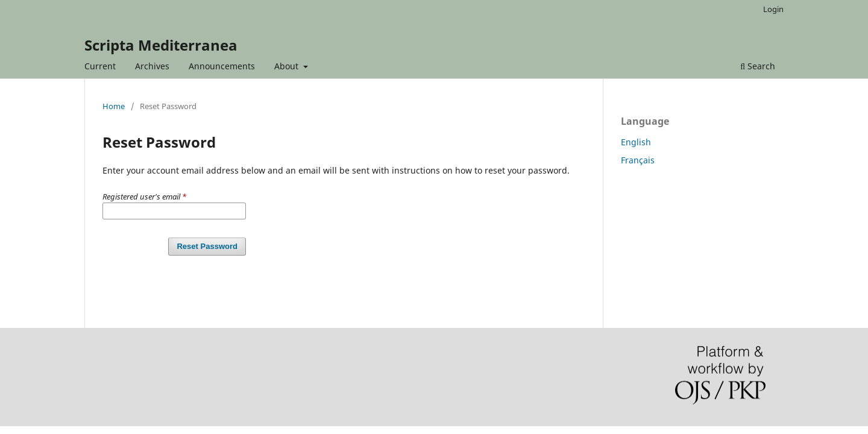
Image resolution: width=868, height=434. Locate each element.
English (636, 142)
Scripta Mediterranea (161, 45)
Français (638, 160)
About (288, 66)
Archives (152, 66)
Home (114, 106)
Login (773, 9)
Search (758, 66)
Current (100, 66)
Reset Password (207, 246)
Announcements (222, 66)
